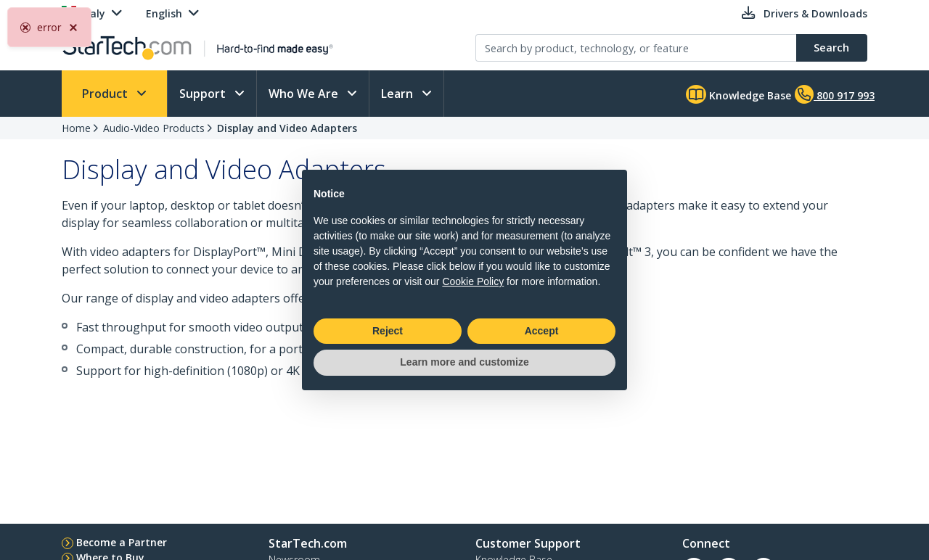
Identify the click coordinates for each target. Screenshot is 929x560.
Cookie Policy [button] (473, 281)
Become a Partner (122, 542)
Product (106, 94)
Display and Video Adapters (287, 128)
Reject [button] (388, 331)
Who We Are (305, 94)
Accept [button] (542, 331)
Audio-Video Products (154, 128)
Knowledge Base (738, 94)
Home (76, 128)
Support (204, 94)
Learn (398, 94)
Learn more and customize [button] (464, 362)
